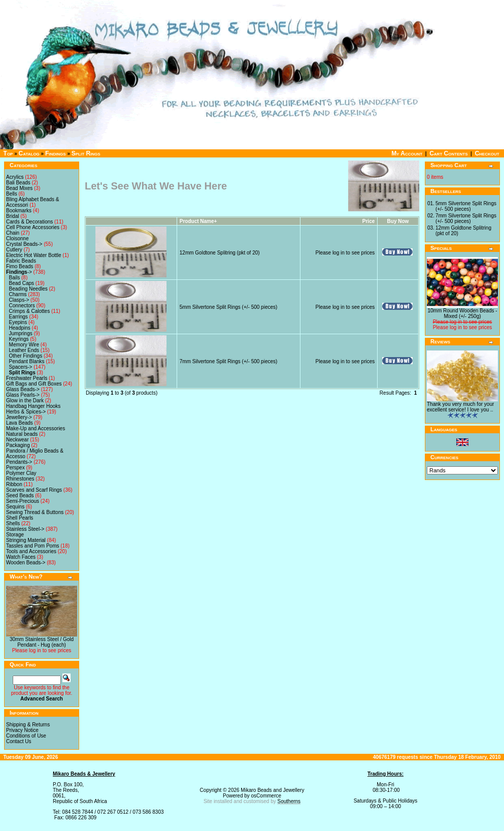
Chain (13, 233)
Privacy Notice (22, 730)
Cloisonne (17, 238)
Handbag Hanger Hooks (33, 406)
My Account (407, 153)
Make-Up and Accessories (36, 428)
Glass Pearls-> (23, 395)
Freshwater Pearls (27, 378)
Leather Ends (24, 350)
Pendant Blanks (27, 361)
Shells (13, 523)
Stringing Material (26, 540)
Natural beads (22, 434)
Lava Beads (20, 423)
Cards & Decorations (29, 222)
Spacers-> (21, 367)
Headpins (20, 328)
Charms (18, 294)
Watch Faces (21, 557)
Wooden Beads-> (26, 563)
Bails (15, 278)
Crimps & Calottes (30, 311)
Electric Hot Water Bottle (34, 255)
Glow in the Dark (25, 401)
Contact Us (19, 741)
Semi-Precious (23, 501)
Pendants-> (19, 462)
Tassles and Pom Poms (33, 546)
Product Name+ (198, 221)
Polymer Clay (21, 473)
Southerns (289, 801)
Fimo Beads (20, 266)
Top (8, 153)
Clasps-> (19, 300)
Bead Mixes (19, 188)
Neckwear (17, 440)
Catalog (29, 153)
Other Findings (26, 356)
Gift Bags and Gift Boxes (34, 384)
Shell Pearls (20, 518)
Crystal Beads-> (24, 244)
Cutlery (14, 250)
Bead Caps (22, 283)
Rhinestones (20, 479)
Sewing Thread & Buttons (35, 512)
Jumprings (21, 333)
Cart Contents (448, 153)
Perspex (15, 468)
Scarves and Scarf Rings (34, 490)
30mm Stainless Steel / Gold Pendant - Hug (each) (42, 642)
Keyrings (19, 339)
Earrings (19, 317)
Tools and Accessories (31, 551)
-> (19, 272)
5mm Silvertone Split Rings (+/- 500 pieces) (229, 307)
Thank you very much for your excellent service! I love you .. (460, 407)
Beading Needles (28, 289)
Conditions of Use (26, 736)
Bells (12, 194)
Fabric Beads (21, 261)
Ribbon (14, 484)
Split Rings (86, 153)
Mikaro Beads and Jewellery (272, 790)
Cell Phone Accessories (33, 227)
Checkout (487, 153)
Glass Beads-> (23, 389)
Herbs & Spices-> (26, 412)
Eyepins (18, 322)
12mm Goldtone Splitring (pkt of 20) (220, 253)
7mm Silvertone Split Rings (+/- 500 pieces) (229, 361)
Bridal (13, 216)
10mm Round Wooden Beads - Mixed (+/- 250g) (462, 313)
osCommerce (266, 796)
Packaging (18, 445)
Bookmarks (19, 211)
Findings (56, 153)
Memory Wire (24, 345)
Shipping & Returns (28, 725)
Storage (15, 535)
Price (368, 221)
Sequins (15, 507)
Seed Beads (20, 496)
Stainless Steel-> (25, 529)
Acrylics (15, 177)
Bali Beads (18, 183)
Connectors (22, 306)
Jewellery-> (19, 417)
